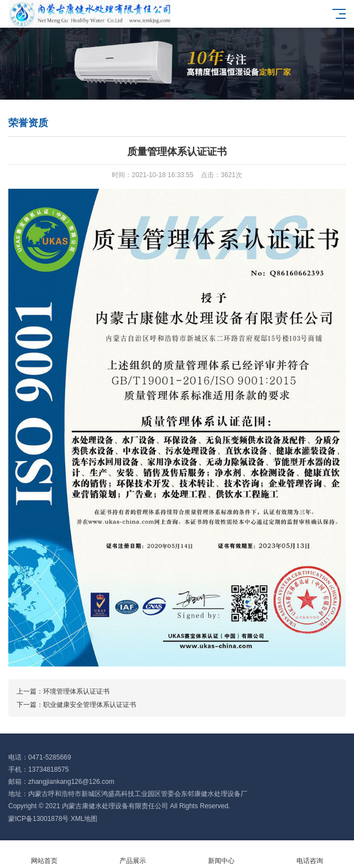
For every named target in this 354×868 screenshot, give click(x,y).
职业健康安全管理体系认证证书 (90, 705)
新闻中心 (221, 854)
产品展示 (133, 854)
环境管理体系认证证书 (76, 691)
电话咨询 (310, 854)
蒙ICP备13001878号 (38, 819)
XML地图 (84, 819)
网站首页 (44, 854)
